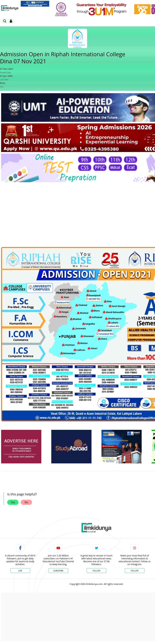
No (26, 502)
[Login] (11, 21)
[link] (35, 4)
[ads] (21, 447)
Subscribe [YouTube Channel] (58, 571)
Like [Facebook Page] (20, 571)
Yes (13, 502)
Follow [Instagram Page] (135, 571)
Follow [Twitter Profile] (96, 571)
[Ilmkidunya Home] (10, 8)
